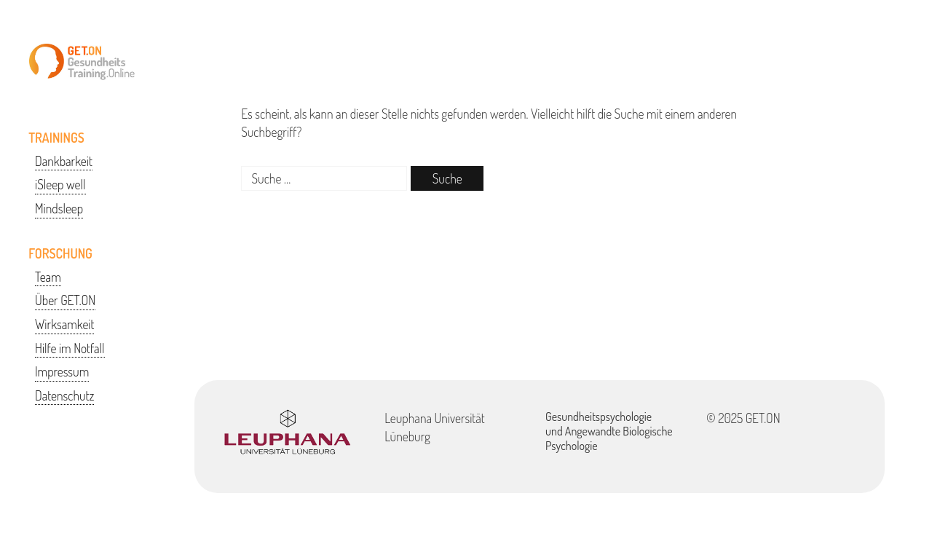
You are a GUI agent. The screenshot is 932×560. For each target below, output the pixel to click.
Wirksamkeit (64, 324)
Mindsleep (59, 208)
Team (48, 277)
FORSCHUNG (60, 253)
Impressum (62, 371)
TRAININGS (56, 138)
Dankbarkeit (64, 161)
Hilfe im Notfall (70, 348)
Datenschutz (64, 395)
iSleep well (60, 184)
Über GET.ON (65, 300)
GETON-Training (82, 62)
